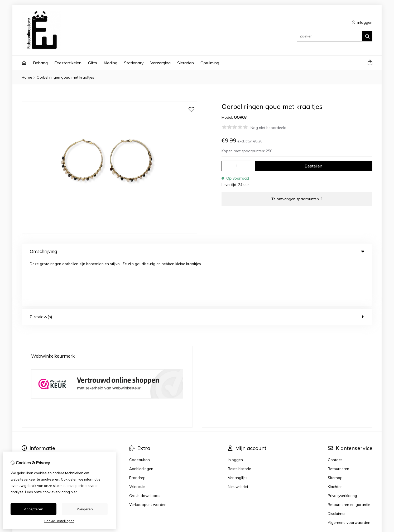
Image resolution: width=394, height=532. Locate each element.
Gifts (93, 63)
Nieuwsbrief (238, 440)
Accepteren (34, 509)
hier (74, 492)
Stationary (134, 63)
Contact (335, 413)
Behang (40, 63)
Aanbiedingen (141, 422)
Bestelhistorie (239, 422)
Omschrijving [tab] (197, 251)
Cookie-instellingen (59, 521)
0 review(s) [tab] (197, 270)
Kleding (110, 63)
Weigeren (85, 509)
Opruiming (210, 63)
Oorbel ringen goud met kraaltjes (65, 77)
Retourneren (338, 422)
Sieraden (186, 63)
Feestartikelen (68, 63)
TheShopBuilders (359, 501)
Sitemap (335, 431)
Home (27, 77)
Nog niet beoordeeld (268, 128)
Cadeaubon (140, 413)
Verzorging (160, 63)
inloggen (362, 22)
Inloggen (235, 413)
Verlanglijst (237, 431)
